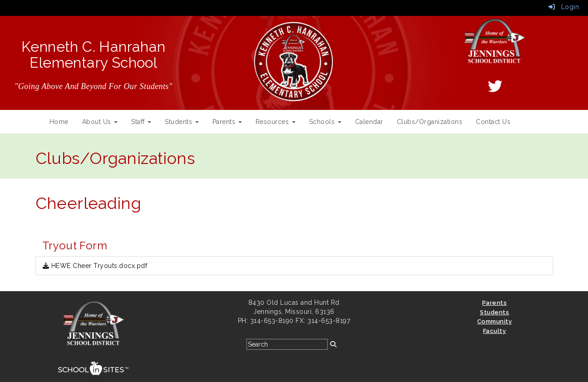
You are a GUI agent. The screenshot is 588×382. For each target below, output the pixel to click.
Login (564, 7)
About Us (100, 122)
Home (59, 122)
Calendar (369, 122)
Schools (325, 122)
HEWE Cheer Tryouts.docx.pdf (95, 266)
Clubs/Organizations (430, 122)
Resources (276, 122)
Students (182, 122)
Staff (141, 122)
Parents (227, 122)
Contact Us (493, 122)
